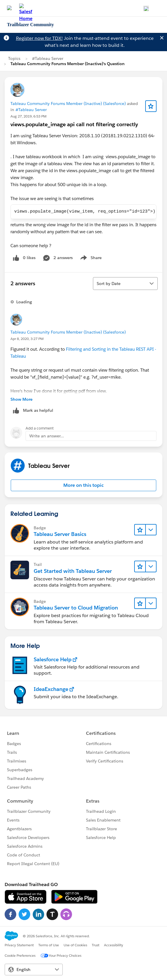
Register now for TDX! (39, 38)
